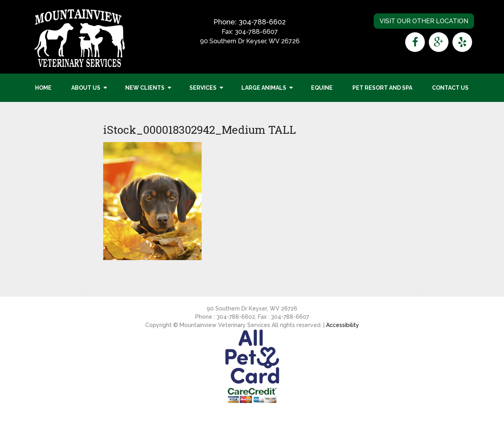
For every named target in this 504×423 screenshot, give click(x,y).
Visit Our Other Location (424, 21)
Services (203, 88)
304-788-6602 (262, 22)
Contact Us (450, 88)
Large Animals (264, 88)
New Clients (145, 88)
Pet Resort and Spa (382, 88)
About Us (86, 88)
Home (43, 88)
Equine (322, 88)
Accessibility (343, 325)
